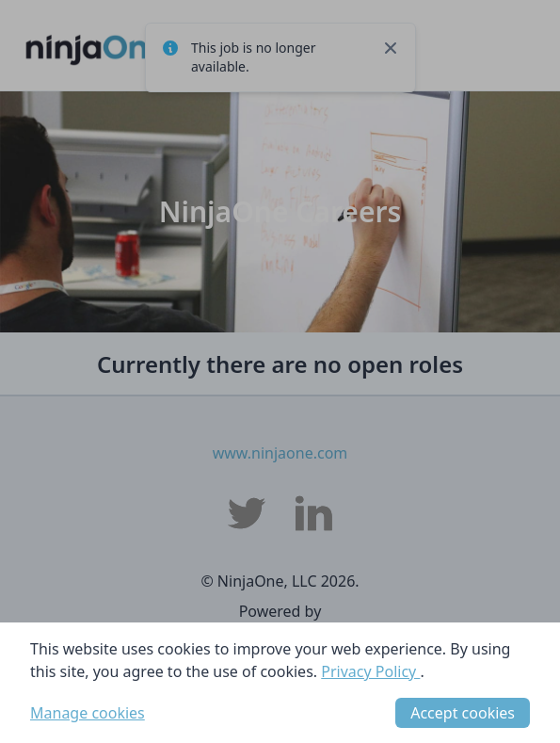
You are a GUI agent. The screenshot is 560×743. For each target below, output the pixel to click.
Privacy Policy (370, 671)
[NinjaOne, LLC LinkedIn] (314, 513)
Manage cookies (88, 713)
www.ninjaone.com (280, 453)
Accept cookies (463, 713)
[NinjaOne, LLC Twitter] (247, 513)
